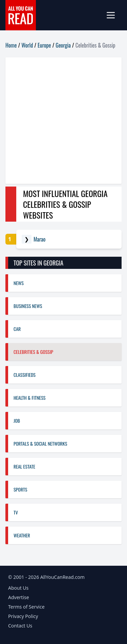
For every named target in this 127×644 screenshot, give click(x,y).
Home (11, 45)
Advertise (19, 597)
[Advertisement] (63, 121)
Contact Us (20, 626)
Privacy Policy (23, 616)
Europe (44, 45)
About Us (18, 588)
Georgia (63, 45)
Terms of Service (26, 607)
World (27, 45)
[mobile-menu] (113, 15)
